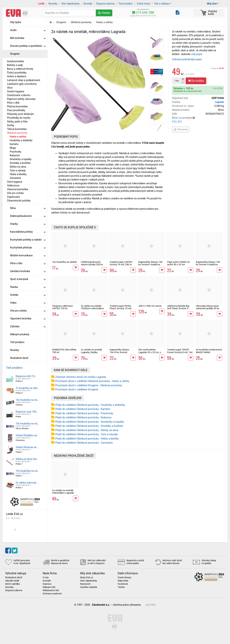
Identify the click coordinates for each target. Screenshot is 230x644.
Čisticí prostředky (17, 73)
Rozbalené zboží (19, 358)
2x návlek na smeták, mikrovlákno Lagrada (63, 492)
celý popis (197, 54)
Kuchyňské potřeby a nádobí (28, 240)
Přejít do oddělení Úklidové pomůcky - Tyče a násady (87, 434)
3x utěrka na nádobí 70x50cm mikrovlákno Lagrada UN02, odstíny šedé (93, 310)
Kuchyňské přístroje (28, 248)
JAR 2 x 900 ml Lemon (150, 306)
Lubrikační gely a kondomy (22, 84)
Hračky (28, 224)
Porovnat (180, 129)
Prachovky (15, 152)
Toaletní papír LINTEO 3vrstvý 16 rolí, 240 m (121, 263)
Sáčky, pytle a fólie (17, 122)
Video (28, 303)
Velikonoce (13, 186)
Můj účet (212, 4)
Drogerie (28, 54)
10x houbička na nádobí (64, 262)
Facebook (123, 584)
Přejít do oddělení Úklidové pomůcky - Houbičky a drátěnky (90, 405)
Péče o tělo (28, 263)
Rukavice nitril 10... (26, 376)
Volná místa (143, 4)
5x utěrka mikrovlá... (27, 483)
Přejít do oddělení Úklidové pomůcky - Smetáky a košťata (89, 426)
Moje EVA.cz (87, 578)
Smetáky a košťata (20, 163)
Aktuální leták (12, 581)
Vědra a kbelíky (18, 174)
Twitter (121, 587)
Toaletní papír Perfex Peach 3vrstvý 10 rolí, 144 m (121, 308)
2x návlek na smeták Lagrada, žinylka (91, 351)
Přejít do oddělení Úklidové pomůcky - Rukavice (83, 417)
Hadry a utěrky (18, 137)
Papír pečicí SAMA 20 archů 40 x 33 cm (178, 263)
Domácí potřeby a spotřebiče (28, 46)
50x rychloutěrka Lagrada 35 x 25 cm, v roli (150, 352)
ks (177, 81)
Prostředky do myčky (19, 118)
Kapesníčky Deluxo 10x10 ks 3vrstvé (119, 351)
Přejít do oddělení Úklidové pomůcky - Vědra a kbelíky (87, 439)
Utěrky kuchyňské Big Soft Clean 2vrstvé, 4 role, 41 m (178, 308)
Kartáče (14, 144)
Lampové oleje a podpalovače (24, 80)
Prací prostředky (16, 110)
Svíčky (11, 125)
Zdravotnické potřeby (19, 201)
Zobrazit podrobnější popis (187, 59)
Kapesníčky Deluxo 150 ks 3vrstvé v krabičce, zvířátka (208, 265)
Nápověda (123, 581)
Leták (41, 4)
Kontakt (88, 4)
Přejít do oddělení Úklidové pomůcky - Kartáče (83, 409)
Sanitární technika (28, 271)
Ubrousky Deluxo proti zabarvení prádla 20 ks (208, 307)
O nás (46, 578)
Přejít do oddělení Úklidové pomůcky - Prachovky (84, 413)
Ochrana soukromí (52, 594)
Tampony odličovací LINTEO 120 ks (62, 307)
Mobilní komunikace (28, 255)
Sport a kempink (28, 279)
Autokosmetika (15, 61)
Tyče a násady (18, 170)
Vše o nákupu (162, 4)
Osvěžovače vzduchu (19, 95)
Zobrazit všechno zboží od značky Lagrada (81, 377)
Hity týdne (16, 22)
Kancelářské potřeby (28, 232)
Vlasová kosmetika (18, 189)
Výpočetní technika (28, 319)
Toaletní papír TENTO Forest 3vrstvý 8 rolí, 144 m (180, 352)
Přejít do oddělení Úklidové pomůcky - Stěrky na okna (87, 430)
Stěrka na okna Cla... (27, 459)
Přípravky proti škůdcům (20, 114)
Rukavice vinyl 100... (27, 412)
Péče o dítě (13, 103)
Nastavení (85, 584)
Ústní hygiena (15, 182)
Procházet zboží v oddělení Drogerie (77, 389)
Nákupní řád (49, 587)
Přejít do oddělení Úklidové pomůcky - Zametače (84, 443)
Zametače (15, 178)
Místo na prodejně (198, 120)
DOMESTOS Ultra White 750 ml (64, 351)
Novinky (53, 4)
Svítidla (28, 295)
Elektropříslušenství (28, 216)
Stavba (28, 287)
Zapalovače (13, 197)
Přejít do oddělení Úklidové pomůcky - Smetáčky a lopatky (90, 422)
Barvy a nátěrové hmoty (20, 69)
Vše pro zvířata (15, 193)
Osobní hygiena (16, 91)
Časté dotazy (124, 578)
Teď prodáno (126, 4)
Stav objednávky (71, 4)
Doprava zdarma (105, 4)
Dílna (28, 208)
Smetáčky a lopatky (21, 159)
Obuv (10, 88)
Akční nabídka (12, 584)
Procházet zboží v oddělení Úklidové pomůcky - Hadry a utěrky (92, 381)
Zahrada (28, 326)
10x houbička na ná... (27, 424)
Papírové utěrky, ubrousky (21, 99)
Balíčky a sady (15, 65)
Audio (28, 30)
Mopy (13, 148)
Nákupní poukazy (20, 334)
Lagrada (219, 102)
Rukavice (15, 155)
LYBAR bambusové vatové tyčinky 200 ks (92, 263)
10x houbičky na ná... (27, 400)
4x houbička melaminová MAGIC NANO (209, 351)
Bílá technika (28, 38)
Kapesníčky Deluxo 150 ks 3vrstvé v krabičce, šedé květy (150, 265)
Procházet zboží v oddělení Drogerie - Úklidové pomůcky (89, 385)
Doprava (217, 68)
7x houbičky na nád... (27, 388)
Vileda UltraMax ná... (27, 435)
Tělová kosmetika (17, 129)
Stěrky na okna (18, 167)
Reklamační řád (51, 590)
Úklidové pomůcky (17, 133)
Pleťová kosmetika (17, 106)
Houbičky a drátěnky (21, 140)
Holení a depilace (17, 76)
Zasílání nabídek (89, 587)
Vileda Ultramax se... (27, 447)
